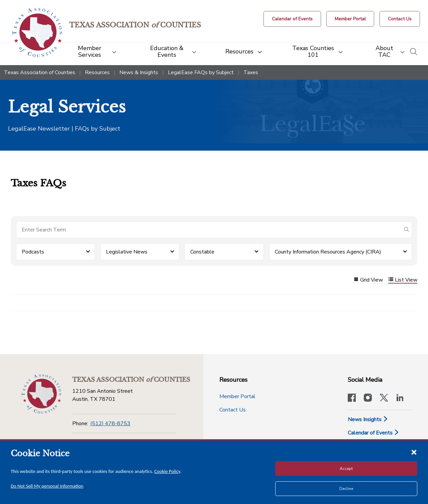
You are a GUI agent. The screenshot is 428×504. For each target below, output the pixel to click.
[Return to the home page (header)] (37, 33)
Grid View (368, 280)
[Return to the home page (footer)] (41, 394)
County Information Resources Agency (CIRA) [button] (328, 252)
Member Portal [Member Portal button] (237, 396)
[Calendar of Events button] (292, 19)
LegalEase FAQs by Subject (201, 72)
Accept (346, 469)
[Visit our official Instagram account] (368, 398)
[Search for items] (209, 230)
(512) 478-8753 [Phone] (110, 424)
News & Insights (139, 72)
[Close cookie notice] (414, 452)
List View (403, 280)
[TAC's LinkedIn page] (400, 398)
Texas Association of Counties (40, 72)
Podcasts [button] (33, 252)
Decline (346, 489)
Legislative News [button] (127, 252)
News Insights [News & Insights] (368, 419)
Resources (97, 72)
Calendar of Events (373, 433)
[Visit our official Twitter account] (384, 398)
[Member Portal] (350, 19)
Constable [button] (202, 252)
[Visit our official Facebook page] (352, 398)
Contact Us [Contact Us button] (233, 410)
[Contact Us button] (400, 19)
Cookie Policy (167, 471)
